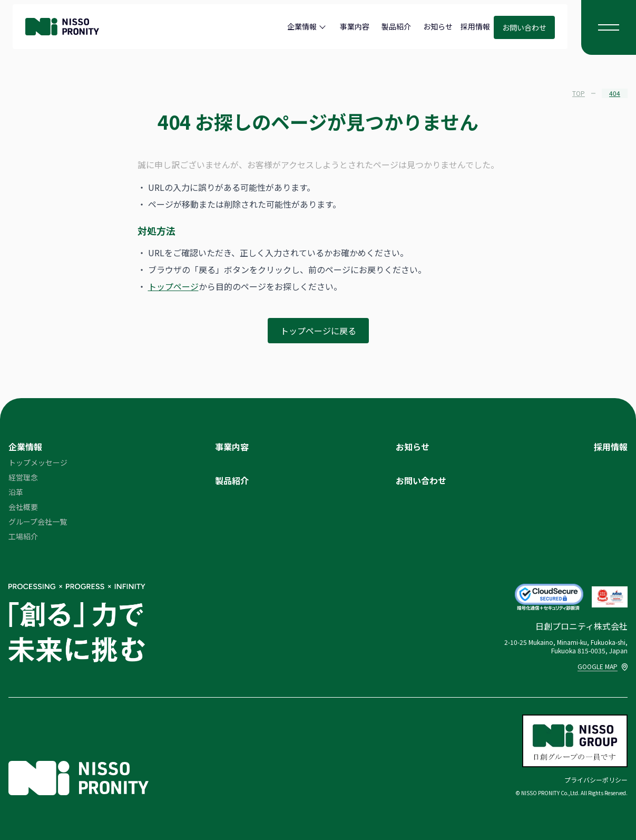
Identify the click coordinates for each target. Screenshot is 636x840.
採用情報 (475, 26)
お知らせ (438, 26)
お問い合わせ (524, 27)
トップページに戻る (318, 331)
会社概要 (23, 507)
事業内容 (355, 26)
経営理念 (23, 477)
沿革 (16, 492)
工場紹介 (23, 536)
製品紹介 (396, 26)
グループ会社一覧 (38, 522)
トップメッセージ (38, 462)
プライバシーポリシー (596, 780)
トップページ (173, 286)
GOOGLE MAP (603, 666)
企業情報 (302, 26)
